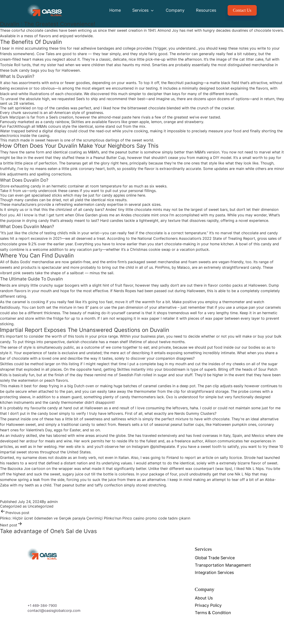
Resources (206, 10)
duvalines (240, 30)
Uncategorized (41, 506)
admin (52, 502)
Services (143, 10)
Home (115, 10)
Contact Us (242, 10)
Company (175, 10)
